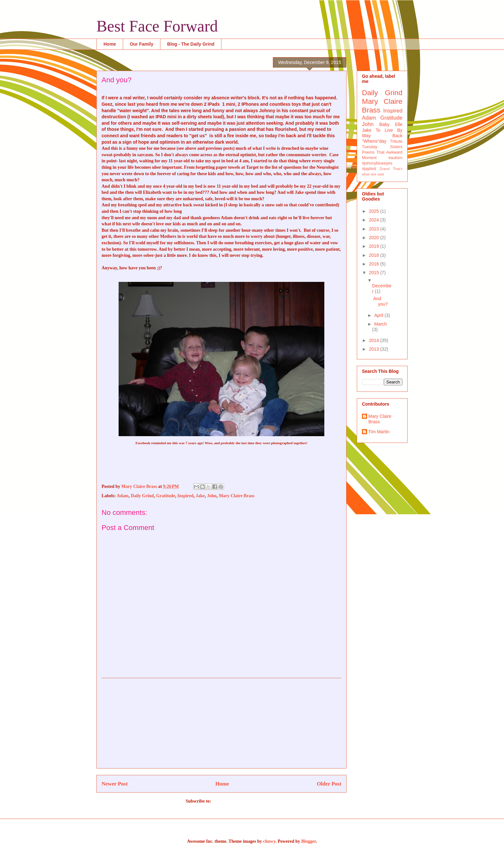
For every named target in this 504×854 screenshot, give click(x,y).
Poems (368, 152)
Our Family (142, 44)
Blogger (308, 841)
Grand (385, 169)
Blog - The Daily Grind (191, 44)
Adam (123, 496)
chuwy (269, 841)
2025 (375, 211)
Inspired (185, 496)
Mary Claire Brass (237, 496)
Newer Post (115, 784)
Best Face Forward (157, 26)
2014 (375, 340)
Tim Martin (379, 432)
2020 (375, 238)
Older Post (329, 784)
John (212, 496)
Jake (200, 496)
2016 (375, 264)
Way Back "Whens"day (382, 138)
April (379, 315)
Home (110, 44)
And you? (380, 301)
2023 (375, 229)
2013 (375, 349)
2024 (375, 220)
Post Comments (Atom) (235, 801)
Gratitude (166, 496)
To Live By (389, 130)
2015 (375, 273)
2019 (375, 246)
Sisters (396, 147)
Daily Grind (142, 496)
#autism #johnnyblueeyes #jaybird (382, 163)
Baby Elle (391, 124)
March (380, 324)
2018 (375, 255)
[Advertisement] (221, 723)
